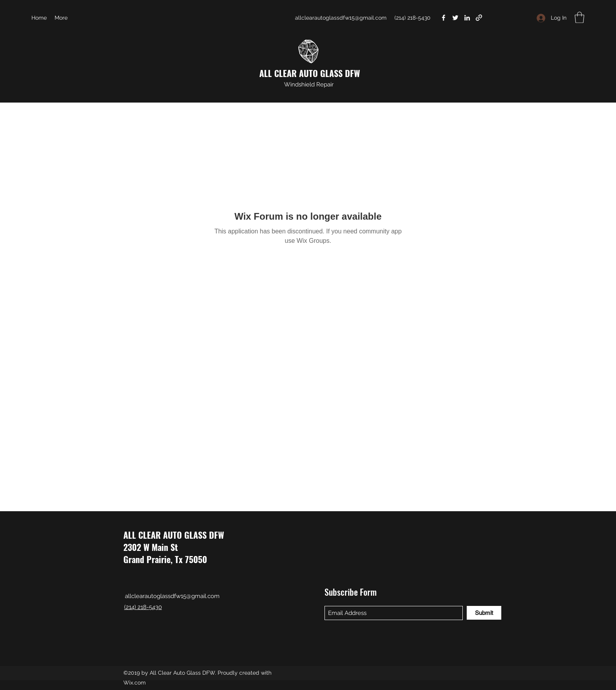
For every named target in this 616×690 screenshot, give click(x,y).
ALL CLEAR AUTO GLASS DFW (310, 73)
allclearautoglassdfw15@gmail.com (341, 18)
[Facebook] (444, 18)
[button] (579, 17)
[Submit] (484, 613)
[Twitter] (455, 18)
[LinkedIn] (467, 18)
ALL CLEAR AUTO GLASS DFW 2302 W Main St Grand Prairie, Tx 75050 (174, 547)
